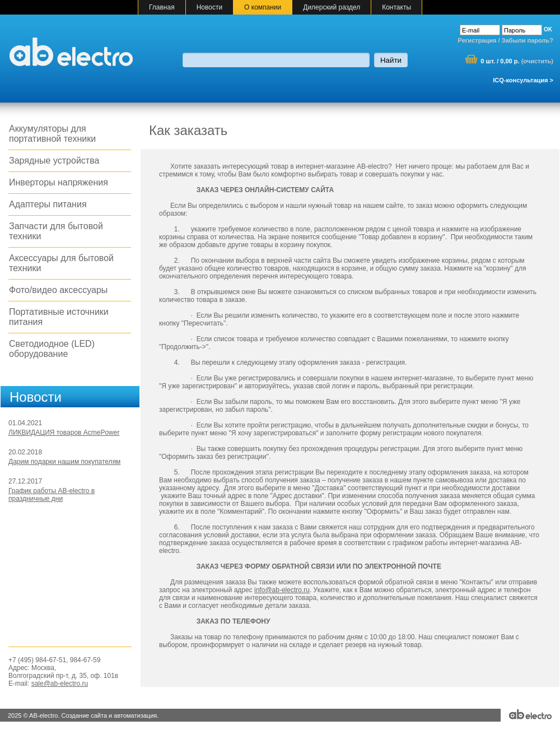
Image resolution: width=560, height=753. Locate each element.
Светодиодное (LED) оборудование (52, 349)
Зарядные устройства (54, 161)
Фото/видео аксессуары (58, 290)
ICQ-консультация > (523, 80)
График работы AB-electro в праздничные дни (52, 495)
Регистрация (477, 40)
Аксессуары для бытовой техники (61, 263)
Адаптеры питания (48, 204)
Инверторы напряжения (59, 182)
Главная (162, 7)
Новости (209, 7)
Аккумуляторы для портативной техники (52, 134)
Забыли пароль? (528, 40)
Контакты (396, 7)
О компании (263, 7)
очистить (537, 61)
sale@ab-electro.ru (60, 684)
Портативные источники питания (59, 317)
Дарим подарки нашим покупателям (64, 462)
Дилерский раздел (332, 7)
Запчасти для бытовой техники (56, 231)
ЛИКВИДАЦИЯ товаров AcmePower (64, 433)
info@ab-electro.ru (282, 590)
